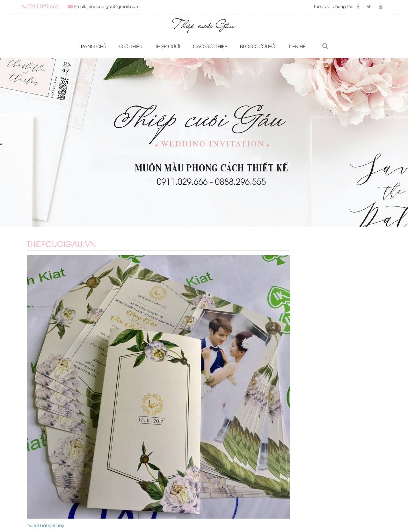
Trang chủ (93, 46)
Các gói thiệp (210, 46)
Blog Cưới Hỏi (258, 46)
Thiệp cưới (168, 46)
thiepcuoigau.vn (62, 244)
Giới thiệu (131, 46)
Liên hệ (297, 46)
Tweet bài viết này (46, 525)
